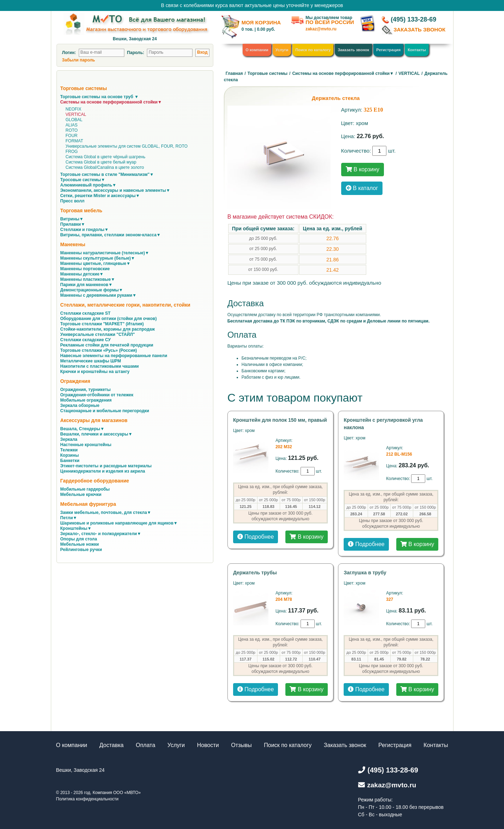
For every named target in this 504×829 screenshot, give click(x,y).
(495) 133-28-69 (413, 19)
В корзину (363, 169)
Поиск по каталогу (313, 50)
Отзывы (241, 745)
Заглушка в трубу (365, 573)
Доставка (111, 745)
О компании (257, 50)
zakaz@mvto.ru (321, 29)
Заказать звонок (353, 50)
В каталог (362, 188)
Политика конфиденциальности (87, 799)
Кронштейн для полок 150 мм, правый (280, 420)
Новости (208, 745)
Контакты (417, 50)
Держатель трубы (255, 573)
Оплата (146, 745)
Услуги (282, 50)
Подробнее (256, 537)
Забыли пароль (79, 60)
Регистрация (388, 50)
